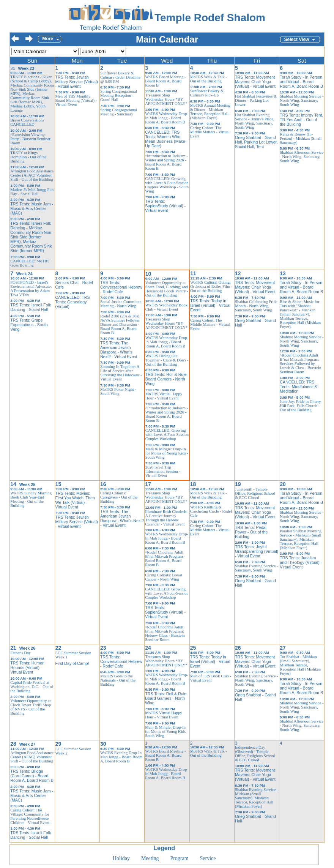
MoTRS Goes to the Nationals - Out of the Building (118, 680)
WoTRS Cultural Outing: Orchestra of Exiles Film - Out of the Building (211, 286)
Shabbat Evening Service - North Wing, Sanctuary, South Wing (256, 680)
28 (13, 744)
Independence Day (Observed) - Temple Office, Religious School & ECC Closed (255, 754)
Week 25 (27, 485)
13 (283, 273)
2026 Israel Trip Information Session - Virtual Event (163, 471)
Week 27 (27, 744)
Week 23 (26, 68)
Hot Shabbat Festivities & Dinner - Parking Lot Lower (256, 100)
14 (13, 484)
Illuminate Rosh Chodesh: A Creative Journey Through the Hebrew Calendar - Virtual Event (166, 518)
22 (58, 648)
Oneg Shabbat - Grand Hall (255, 323)
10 (148, 274)
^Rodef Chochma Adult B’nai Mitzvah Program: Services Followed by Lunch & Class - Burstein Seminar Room (300, 364)
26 (238, 648)
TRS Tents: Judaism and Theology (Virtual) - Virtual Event (301, 562)
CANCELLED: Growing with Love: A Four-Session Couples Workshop (167, 435)
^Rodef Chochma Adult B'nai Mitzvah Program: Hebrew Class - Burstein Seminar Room (165, 633)
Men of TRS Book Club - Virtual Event (211, 678)
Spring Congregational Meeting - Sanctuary (119, 112)
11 (193, 273)
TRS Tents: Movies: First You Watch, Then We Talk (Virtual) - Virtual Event (75, 500)
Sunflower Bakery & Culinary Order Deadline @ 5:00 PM (120, 77)
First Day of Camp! (72, 663)
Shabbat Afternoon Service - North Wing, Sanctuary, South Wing (302, 157)
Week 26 (27, 648)
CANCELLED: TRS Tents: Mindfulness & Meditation (298, 387)
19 (238, 484)
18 (193, 484)
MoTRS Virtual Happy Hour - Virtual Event (164, 396)
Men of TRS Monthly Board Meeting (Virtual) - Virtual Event (76, 100)
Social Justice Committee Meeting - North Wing (121, 304)
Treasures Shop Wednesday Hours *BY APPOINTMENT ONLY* (166, 99)
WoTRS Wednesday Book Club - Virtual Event (166, 307)
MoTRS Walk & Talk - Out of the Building (209, 79)
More (48, 39)
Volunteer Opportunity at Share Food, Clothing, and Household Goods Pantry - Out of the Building (167, 289)
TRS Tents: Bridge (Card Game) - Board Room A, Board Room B (32, 776)
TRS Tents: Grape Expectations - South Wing (29, 325)
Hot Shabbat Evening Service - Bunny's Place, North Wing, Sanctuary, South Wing (255, 121)
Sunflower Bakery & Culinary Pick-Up (207, 93)
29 (58, 744)
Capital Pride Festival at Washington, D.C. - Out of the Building (32, 687)
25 (193, 648)
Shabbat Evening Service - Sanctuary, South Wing (256, 568)
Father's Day (20, 653)
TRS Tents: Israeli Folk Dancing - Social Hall (31, 307)
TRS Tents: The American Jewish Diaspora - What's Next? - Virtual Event (119, 350)
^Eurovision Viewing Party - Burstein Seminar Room (30, 139)
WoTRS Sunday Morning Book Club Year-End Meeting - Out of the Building (31, 499)
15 (58, 484)
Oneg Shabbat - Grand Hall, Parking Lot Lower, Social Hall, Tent (256, 142)
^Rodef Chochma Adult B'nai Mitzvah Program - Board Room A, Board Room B (165, 559)
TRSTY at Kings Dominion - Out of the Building (28, 157)
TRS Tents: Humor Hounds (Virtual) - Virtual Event (27, 668)
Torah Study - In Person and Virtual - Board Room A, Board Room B (301, 82)
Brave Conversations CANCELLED (27, 122)
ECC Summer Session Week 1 (73, 655)
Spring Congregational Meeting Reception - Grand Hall (119, 95)
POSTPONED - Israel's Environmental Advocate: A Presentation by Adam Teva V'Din (31, 289)
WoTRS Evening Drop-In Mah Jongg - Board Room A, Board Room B (121, 757)
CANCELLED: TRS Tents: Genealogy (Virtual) (73, 302)
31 (13, 68)
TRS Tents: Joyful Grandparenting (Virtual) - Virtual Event (257, 551)
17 (148, 484)
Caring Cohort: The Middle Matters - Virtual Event (210, 132)
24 (148, 648)
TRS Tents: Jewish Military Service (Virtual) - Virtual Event (77, 82)
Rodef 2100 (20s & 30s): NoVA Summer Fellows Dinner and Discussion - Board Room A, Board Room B (120, 324)
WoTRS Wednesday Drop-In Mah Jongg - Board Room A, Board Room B (167, 118)
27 (283, 648)
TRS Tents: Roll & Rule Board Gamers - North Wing (166, 379)
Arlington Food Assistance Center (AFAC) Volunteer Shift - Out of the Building (32, 175)
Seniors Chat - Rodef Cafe (74, 285)
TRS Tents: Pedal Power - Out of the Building (251, 532)
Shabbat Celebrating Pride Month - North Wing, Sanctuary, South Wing (256, 306)
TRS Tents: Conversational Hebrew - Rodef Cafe (121, 287)
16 (103, 484)
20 (283, 484)
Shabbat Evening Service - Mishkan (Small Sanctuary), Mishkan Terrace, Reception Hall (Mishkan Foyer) (256, 798)
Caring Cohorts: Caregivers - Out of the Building (119, 497)
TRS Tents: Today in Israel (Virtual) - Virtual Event (210, 305)
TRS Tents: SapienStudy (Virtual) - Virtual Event (165, 206)
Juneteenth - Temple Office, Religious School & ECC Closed (255, 493)
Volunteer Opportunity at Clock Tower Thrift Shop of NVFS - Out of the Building (31, 707)
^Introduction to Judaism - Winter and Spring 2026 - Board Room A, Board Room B (166, 162)
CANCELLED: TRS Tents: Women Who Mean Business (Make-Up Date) (166, 139)
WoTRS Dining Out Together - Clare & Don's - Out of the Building (167, 360)
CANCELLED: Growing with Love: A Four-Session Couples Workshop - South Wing (167, 185)
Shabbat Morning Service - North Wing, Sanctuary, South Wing (302, 100)
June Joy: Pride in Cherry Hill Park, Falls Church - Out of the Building (300, 406)
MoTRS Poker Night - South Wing (118, 391)
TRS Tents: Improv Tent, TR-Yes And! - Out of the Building (301, 120)
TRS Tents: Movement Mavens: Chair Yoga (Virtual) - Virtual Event (255, 82)
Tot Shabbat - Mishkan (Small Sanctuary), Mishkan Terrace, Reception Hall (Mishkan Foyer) (300, 665)
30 (103, 744)
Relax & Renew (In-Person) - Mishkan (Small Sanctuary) (301, 138)
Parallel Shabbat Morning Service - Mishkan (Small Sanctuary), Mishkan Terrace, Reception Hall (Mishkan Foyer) (301, 539)
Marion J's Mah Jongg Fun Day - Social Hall (32, 192)
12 (238, 273)
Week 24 (24, 274)
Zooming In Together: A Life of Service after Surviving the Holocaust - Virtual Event (121, 373)
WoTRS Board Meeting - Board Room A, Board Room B (165, 81)
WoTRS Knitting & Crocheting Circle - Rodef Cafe (211, 511)
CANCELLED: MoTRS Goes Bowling (30, 263)
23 (103, 648)
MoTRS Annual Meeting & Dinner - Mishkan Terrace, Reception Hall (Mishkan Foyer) (210, 112)
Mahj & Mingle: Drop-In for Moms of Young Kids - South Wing (167, 453)
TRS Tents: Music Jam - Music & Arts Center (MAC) (32, 208)
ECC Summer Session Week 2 (73, 751)
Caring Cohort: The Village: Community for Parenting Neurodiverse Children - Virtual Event (30, 816)
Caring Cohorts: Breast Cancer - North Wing (164, 577)
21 (13, 648)
